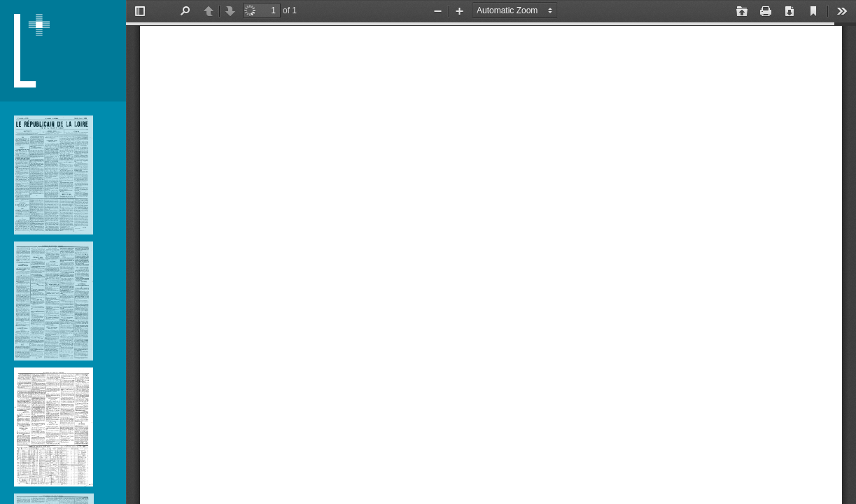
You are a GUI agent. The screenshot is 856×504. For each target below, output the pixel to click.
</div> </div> (491, 252)
